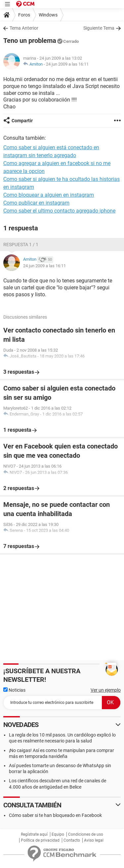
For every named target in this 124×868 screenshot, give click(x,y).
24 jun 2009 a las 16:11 (67, 64)
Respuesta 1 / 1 (21, 245)
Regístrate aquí (34, 834)
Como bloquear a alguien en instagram (49, 195)
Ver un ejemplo (106, 690)
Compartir (22, 121)
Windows (48, 15)
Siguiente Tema (99, 28)
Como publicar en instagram (36, 203)
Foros (24, 15)
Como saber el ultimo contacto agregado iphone (59, 211)
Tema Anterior (24, 28)
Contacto (72, 840)
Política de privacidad (40, 840)
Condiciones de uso (86, 834)
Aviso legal (94, 840)
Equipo (58, 834)
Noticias (14, 690)
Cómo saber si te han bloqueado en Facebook (55, 815)
